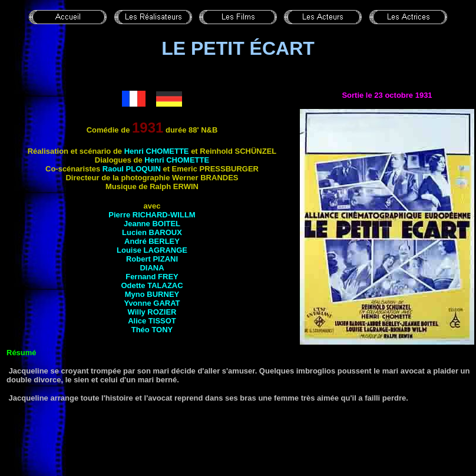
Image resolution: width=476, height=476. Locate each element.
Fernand (152, 277)
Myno (152, 294)
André (152, 241)
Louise (152, 250)
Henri (157, 151)
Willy (152, 312)
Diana (152, 268)
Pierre (152, 215)
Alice (152, 321)
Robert (152, 259)
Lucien (152, 232)
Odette (152, 285)
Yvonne (152, 303)
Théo (152, 330)
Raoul (132, 169)
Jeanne (152, 224)
